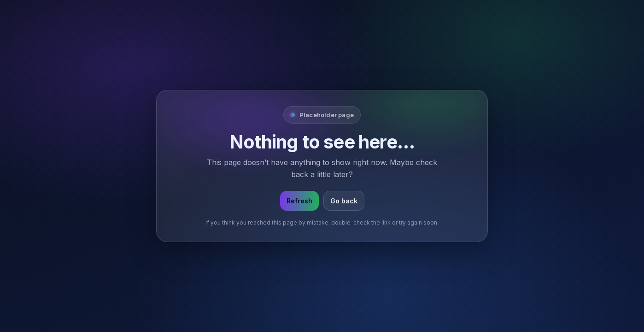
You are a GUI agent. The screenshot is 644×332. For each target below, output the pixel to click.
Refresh (299, 201)
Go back (344, 201)
